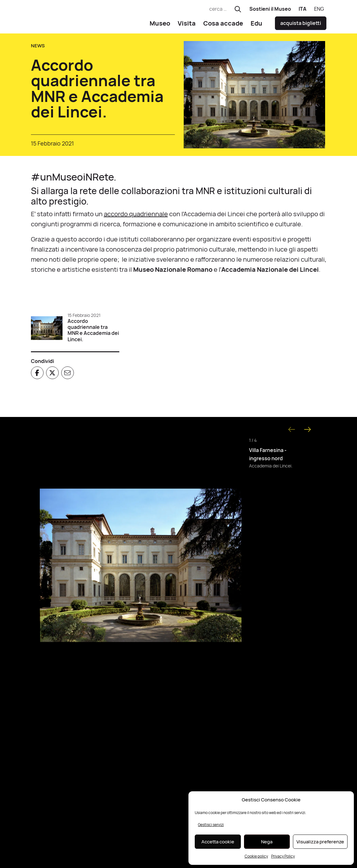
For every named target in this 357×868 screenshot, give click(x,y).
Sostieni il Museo (270, 9)
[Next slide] (307, 432)
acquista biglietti (301, 26)
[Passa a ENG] (319, 9)
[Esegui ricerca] (238, 9)
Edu (256, 25)
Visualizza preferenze (320, 842)
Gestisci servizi (211, 825)
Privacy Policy (283, 856)
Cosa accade (223, 25)
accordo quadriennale (136, 216)
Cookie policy (256, 856)
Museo (160, 25)
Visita (187, 25)
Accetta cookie (218, 842)
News (38, 48)
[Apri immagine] (141, 568)
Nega (267, 842)
